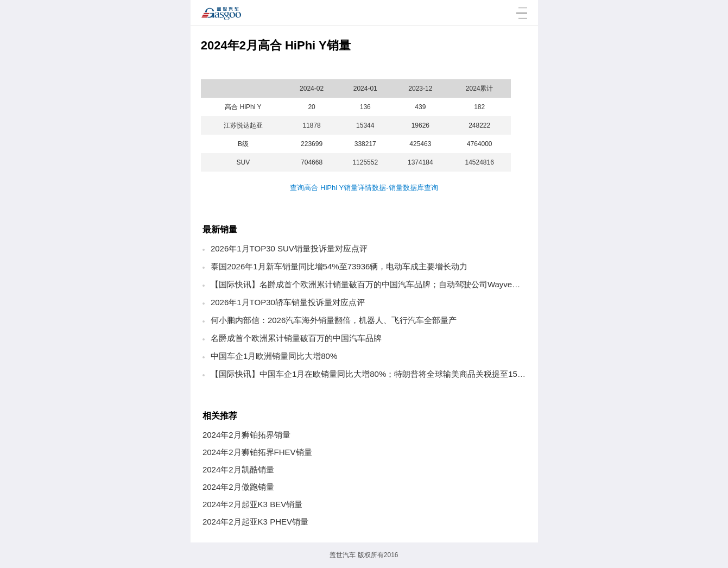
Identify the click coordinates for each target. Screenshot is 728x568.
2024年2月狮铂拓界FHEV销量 (257, 452)
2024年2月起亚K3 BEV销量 (252, 504)
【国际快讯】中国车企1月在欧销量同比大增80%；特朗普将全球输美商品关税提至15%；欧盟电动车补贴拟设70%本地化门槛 (437, 374)
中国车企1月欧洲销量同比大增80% (274, 356)
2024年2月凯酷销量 (238, 469)
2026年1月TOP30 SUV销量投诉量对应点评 (289, 248)
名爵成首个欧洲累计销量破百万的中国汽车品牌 (296, 338)
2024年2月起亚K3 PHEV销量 (255, 522)
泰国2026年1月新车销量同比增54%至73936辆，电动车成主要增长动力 (339, 266)
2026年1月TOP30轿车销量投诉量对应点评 (288, 302)
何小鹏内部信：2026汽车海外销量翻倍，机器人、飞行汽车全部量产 (334, 320)
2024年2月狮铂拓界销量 (246, 435)
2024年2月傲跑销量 (238, 487)
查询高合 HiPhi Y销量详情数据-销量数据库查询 (364, 188)
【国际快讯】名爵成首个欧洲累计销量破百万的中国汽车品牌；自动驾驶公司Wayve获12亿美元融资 (390, 284)
